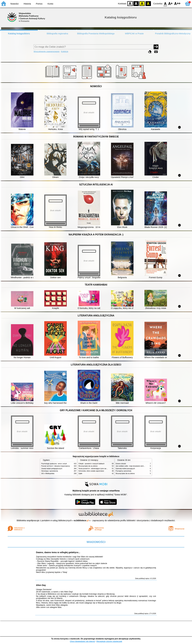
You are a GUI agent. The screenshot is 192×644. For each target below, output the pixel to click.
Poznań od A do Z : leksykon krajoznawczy (55, 466)
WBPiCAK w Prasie (134, 34)
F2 (177, 3)
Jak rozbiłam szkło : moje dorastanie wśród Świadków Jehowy (136, 466)
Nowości (15, 4)
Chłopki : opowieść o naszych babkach (91, 464)
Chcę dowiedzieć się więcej (82, 641)
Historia (27, 4)
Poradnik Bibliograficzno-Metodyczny (173, 34)
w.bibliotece (82, 520)
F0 (165, 3)
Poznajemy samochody (123, 471)
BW (136, 3)
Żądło (80, 474)
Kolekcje (64, 51)
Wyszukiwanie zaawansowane (47, 51)
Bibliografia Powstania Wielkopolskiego (96, 34)
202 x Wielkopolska (48, 474)
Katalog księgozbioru (19, 34)
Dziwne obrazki (121, 464)
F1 (170, 3)
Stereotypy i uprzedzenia (50, 471)
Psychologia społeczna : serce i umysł (54, 464)
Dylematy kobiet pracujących (125, 469)
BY (148, 3)
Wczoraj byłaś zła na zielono (88, 466)
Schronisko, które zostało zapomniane (91, 471)
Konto (50, 4)
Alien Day (41, 585)
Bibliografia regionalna (57, 34)
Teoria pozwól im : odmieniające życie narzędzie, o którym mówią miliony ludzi (105, 469)
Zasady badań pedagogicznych (52, 469)
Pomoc (39, 4)
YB (142, 3)
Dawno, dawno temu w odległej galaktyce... (58, 552)
